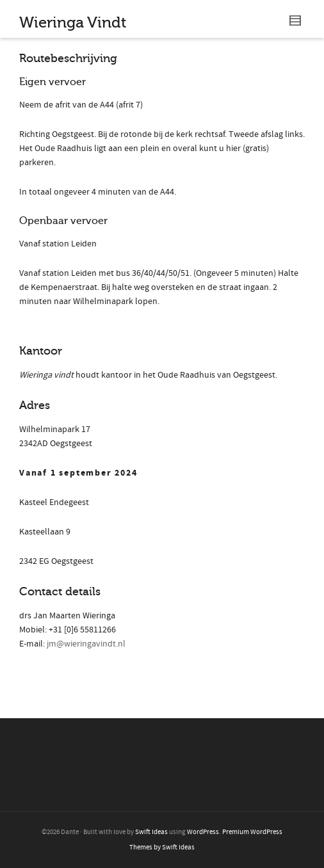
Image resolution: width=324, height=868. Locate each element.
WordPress (203, 832)
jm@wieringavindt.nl (86, 644)
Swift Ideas (151, 832)
